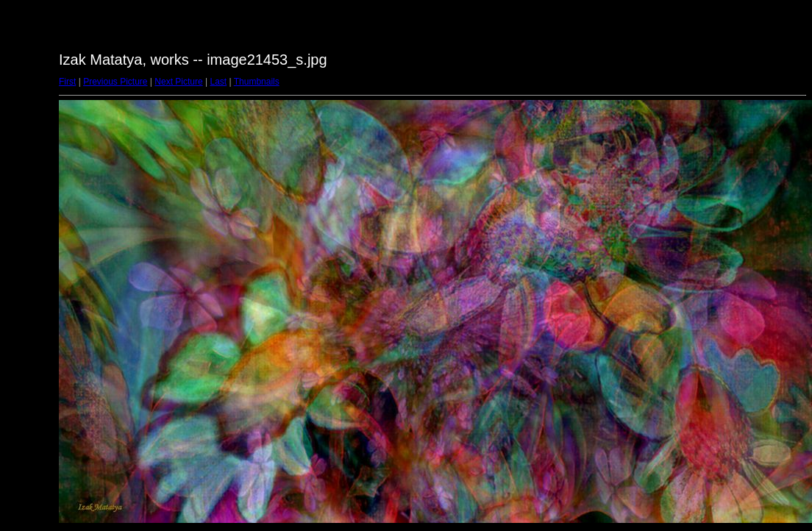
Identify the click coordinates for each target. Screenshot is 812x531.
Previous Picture (115, 82)
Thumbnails (257, 82)
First (67, 82)
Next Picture (178, 82)
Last (218, 82)
